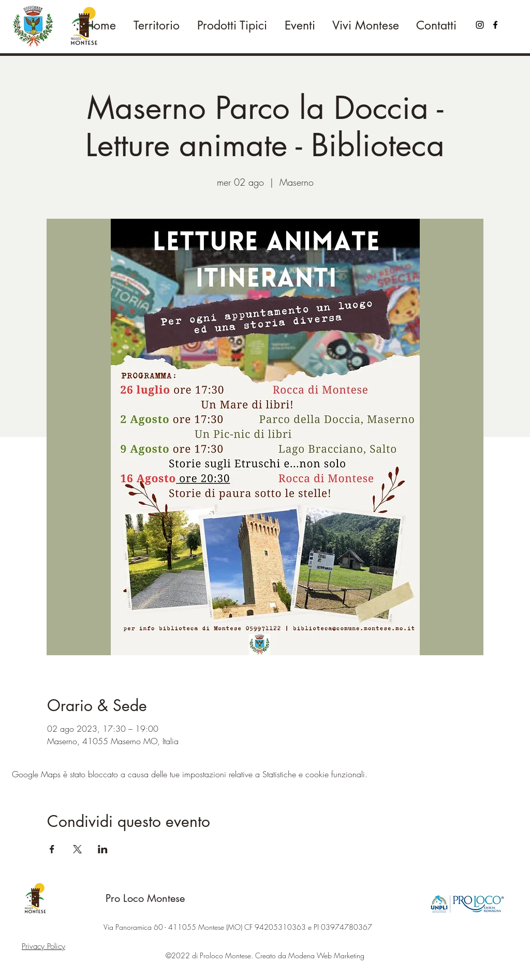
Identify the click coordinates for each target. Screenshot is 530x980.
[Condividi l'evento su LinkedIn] (103, 849)
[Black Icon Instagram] (480, 25)
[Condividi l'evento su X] (77, 849)
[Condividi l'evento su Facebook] (52, 849)
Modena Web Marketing (326, 955)
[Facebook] (495, 25)
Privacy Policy (43, 946)
